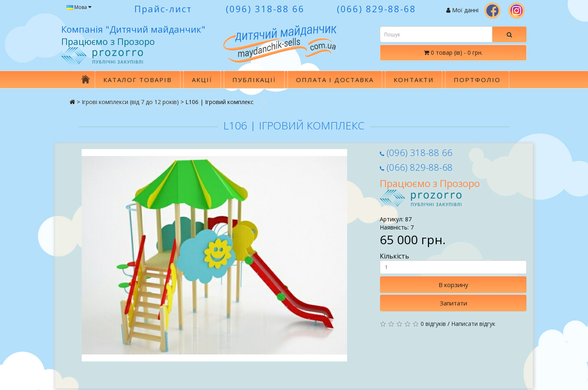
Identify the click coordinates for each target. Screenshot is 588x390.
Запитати (453, 303)
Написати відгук (473, 324)
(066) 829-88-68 (416, 167)
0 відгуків (433, 324)
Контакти (414, 80)
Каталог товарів (138, 80)
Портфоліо (477, 80)
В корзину (453, 285)
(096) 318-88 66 (416, 152)
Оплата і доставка (335, 80)
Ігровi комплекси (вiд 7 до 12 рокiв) (130, 102)
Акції (202, 80)
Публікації (254, 80)
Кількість (453, 263)
